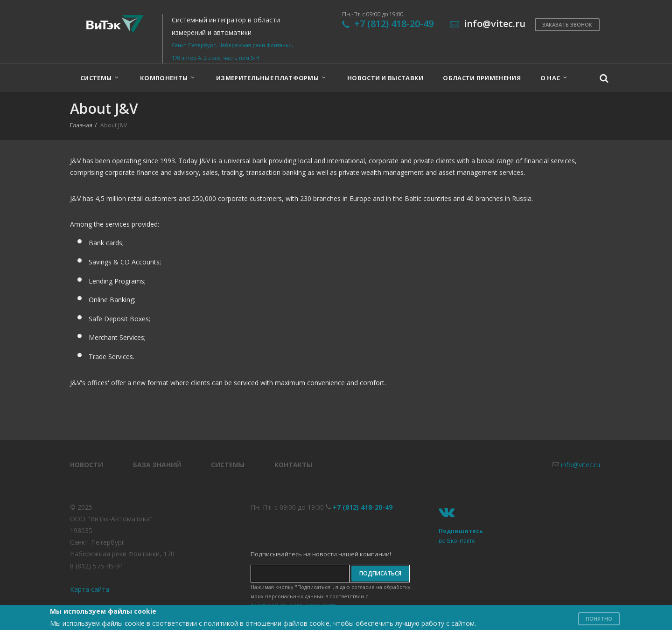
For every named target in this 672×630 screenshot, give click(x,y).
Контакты (293, 465)
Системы (228, 465)
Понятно (599, 619)
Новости (87, 465)
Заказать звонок (567, 24)
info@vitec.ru (581, 465)
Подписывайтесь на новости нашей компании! (321, 554)
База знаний (157, 465)
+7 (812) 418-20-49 (394, 24)
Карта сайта (90, 589)
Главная (81, 125)
